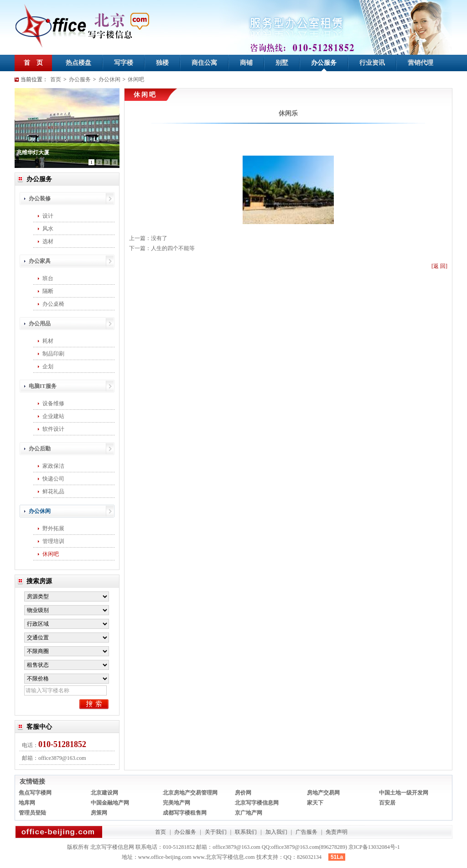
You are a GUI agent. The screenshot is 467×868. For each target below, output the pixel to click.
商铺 (246, 63)
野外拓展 (53, 528)
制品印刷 (53, 354)
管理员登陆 (32, 813)
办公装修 (40, 199)
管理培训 (53, 541)
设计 (48, 216)
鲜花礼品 (53, 492)
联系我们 (246, 832)
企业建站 (53, 416)
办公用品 (40, 324)
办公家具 (40, 261)
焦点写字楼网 (35, 793)
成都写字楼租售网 (185, 813)
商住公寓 (204, 63)
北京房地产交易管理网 (190, 793)
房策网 (99, 813)
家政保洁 (53, 466)
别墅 (282, 63)
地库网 (27, 803)
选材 (48, 241)
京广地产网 (249, 813)
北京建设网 (104, 793)
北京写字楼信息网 (257, 803)
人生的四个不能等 (173, 248)
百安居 (387, 803)
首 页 (33, 63)
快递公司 (53, 479)
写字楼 (124, 63)
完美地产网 (176, 803)
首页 (56, 79)
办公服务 (324, 63)
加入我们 (276, 832)
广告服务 (306, 832)
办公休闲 (109, 79)
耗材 (48, 341)
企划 (48, 366)
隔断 (48, 291)
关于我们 (216, 832)
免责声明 (337, 832)
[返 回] (439, 266)
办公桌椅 (53, 304)
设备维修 (53, 403)
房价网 (243, 793)
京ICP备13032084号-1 (374, 847)
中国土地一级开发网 (404, 793)
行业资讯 (372, 63)
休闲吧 (136, 79)
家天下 (315, 803)
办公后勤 (40, 449)
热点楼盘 (78, 63)
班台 (48, 278)
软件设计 (53, 429)
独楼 (162, 63)
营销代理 (420, 63)
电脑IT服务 (43, 386)
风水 (48, 229)
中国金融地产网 (110, 803)
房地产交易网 (323, 793)
